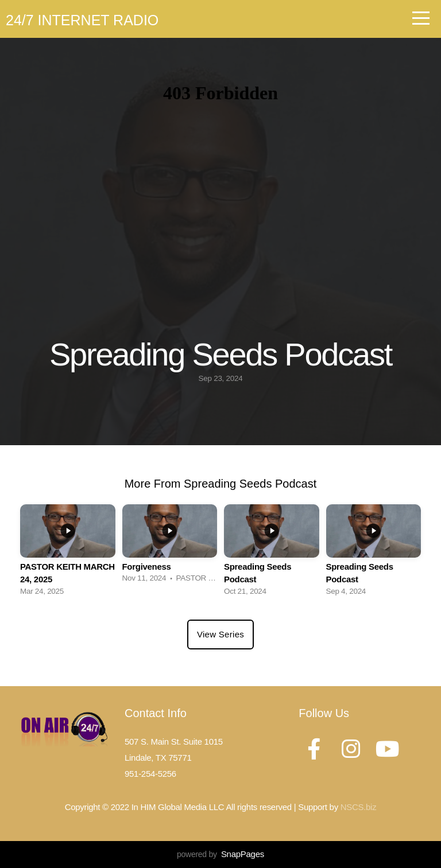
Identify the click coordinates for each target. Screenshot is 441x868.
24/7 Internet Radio (82, 20)
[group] (68, 553)
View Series (220, 634)
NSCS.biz (359, 807)
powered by (220, 854)
